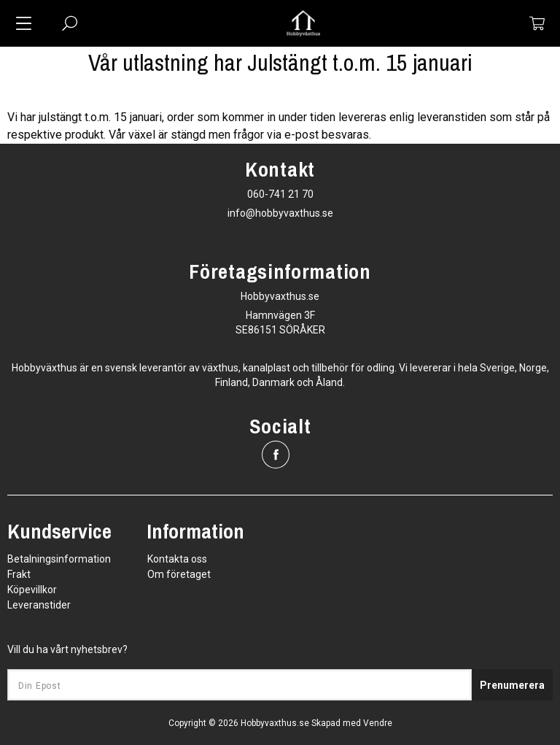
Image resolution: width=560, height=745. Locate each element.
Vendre (378, 723)
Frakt (19, 574)
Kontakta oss (177, 559)
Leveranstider (39, 605)
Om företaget (179, 574)
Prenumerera (512, 685)
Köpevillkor (32, 590)
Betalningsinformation (59, 559)
